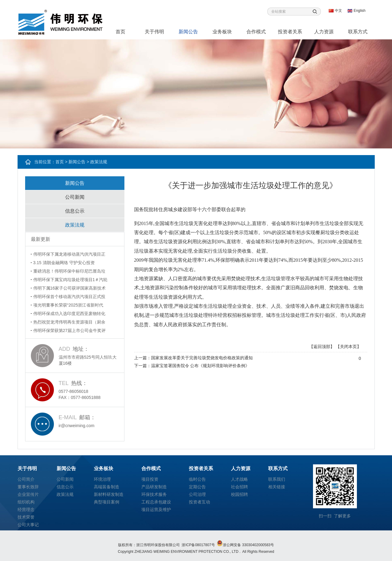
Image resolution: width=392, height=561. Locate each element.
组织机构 (26, 502)
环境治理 (102, 479)
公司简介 (26, 479)
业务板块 (222, 32)
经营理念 (26, 510)
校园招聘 (239, 494)
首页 (120, 32)
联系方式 (358, 32)
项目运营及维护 (156, 510)
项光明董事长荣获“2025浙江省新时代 (68, 305)
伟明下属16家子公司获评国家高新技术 (70, 288)
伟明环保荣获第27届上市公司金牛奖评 (70, 330)
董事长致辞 (28, 487)
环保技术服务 (154, 494)
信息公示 (75, 211)
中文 (338, 11)
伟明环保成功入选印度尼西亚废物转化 (69, 314)
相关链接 (277, 487)
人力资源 (324, 32)
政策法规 (75, 225)
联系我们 (277, 479)
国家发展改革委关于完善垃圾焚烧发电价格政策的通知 (202, 358)
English (359, 11)
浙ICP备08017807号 (198, 545)
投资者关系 (290, 32)
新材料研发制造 (109, 494)
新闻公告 (188, 32)
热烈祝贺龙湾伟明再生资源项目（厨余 (69, 322)
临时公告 (197, 479)
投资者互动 (199, 502)
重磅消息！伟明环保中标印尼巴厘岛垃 (69, 271)
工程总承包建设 (156, 502)
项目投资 (150, 479)
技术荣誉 (26, 517)
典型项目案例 (107, 502)
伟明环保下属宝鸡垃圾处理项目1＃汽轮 (71, 280)
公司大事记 (28, 525)
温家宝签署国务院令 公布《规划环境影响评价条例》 (200, 366)
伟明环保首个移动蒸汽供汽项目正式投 (69, 297)
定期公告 (197, 487)
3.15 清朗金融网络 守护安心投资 (64, 263)
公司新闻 (75, 197)
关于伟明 (154, 32)
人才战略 (239, 479)
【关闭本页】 (348, 347)
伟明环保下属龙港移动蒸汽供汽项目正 (69, 254)
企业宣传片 (28, 494)
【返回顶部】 (322, 347)
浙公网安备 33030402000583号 (245, 545)
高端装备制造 (107, 487)
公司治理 (197, 494)
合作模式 (256, 32)
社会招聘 (239, 487)
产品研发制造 (154, 487)
